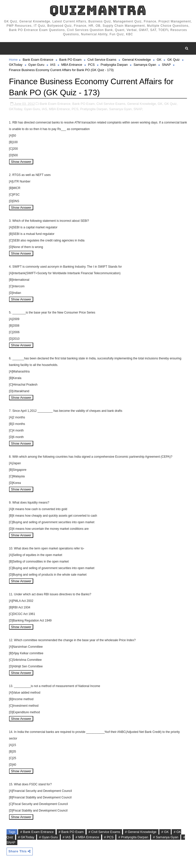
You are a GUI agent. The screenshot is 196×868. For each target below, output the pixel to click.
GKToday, (16, 109)
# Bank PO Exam (71, 832)
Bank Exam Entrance (38, 60)
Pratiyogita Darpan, (94, 109)
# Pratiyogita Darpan (133, 837)
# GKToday (26, 837)
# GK (165, 832)
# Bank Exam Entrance (37, 832)
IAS (53, 65)
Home (13, 60)
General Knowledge (137, 60)
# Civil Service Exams (104, 832)
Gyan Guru (36, 65)
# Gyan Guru (48, 837)
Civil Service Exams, (111, 104)
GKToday (16, 65)
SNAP (166, 65)
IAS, (45, 109)
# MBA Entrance (87, 837)
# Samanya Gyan (166, 837)
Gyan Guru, (32, 109)
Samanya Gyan (145, 65)
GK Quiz (173, 60)
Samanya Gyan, (121, 109)
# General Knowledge (141, 832)
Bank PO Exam (70, 60)
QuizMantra (98, 10)
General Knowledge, (142, 104)
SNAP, (138, 109)
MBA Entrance (72, 65)
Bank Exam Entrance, (56, 104)
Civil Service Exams (102, 60)
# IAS (67, 837)
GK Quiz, (171, 104)
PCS (91, 65)
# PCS (109, 837)
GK (159, 60)
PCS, (75, 109)
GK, (161, 104)
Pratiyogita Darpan (114, 65)
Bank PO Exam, (84, 104)
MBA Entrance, (60, 109)
